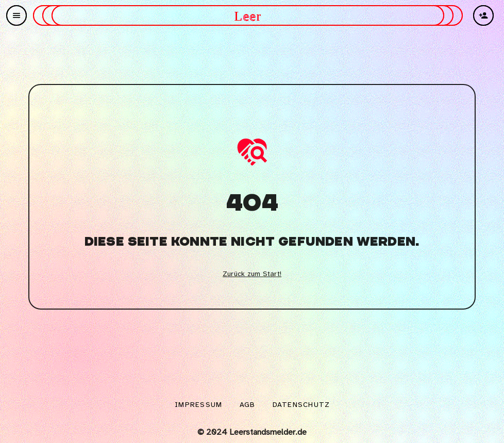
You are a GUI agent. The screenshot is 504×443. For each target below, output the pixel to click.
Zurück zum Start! (252, 274)
